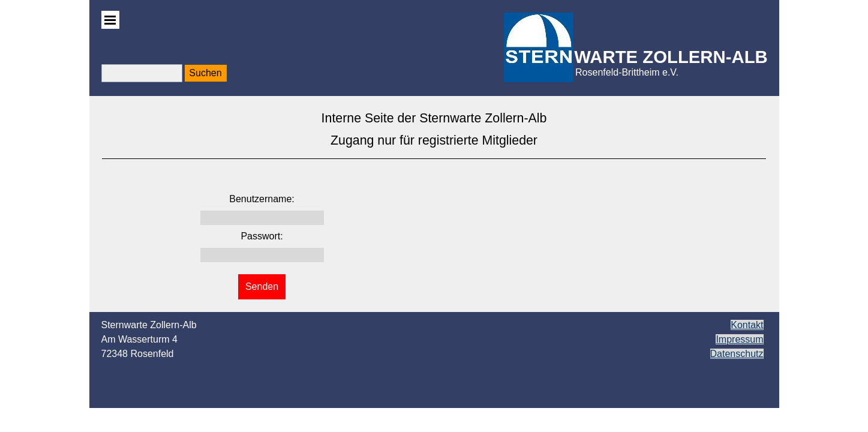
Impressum (739, 339)
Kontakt (747, 325)
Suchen (205, 73)
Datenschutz (737, 354)
